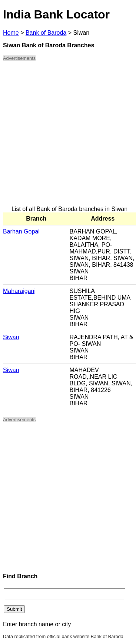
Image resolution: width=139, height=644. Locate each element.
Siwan (11, 337)
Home (11, 33)
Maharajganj (19, 291)
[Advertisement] (69, 137)
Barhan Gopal (21, 231)
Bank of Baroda (46, 33)
